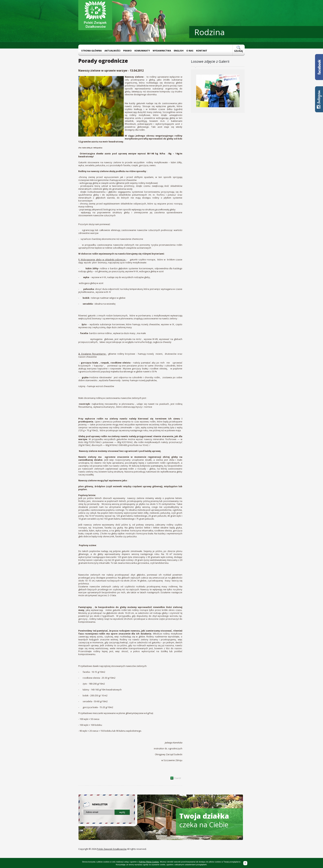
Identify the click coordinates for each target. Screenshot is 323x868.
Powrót (176, 778)
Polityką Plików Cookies (149, 862)
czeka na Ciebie (204, 820)
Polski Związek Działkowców (112, 849)
